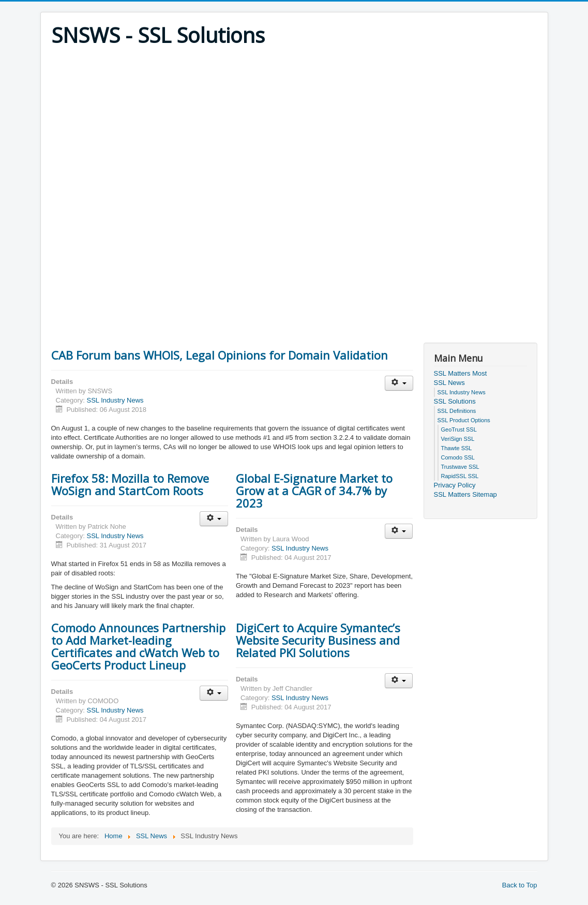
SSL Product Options (464, 420)
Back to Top (520, 885)
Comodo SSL (458, 457)
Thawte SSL (457, 448)
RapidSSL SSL (460, 476)
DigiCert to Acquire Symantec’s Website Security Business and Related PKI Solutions (318, 640)
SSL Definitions (457, 411)
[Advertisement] (294, 125)
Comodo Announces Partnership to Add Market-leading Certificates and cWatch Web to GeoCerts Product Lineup (138, 646)
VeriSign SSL (458, 439)
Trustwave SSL (460, 467)
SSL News (449, 383)
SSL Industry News (115, 400)
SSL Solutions (455, 401)
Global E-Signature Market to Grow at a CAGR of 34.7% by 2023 (314, 491)
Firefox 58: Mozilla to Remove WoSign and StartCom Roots (130, 484)
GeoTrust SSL (459, 429)
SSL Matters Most (461, 373)
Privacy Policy (455, 485)
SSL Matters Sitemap (465, 494)
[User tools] (399, 383)
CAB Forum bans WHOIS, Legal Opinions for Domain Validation (220, 355)
